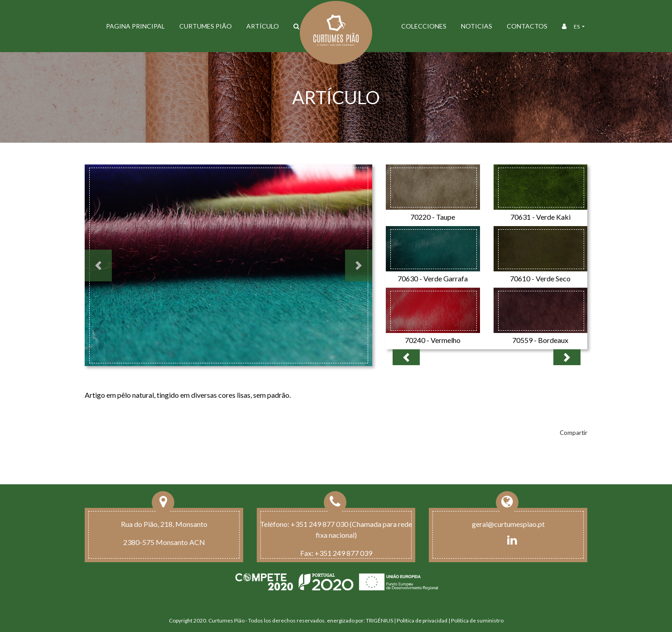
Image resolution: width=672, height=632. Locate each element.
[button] (98, 265)
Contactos (527, 26)
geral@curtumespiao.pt (508, 524)
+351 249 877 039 (343, 553)
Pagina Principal (135, 26)
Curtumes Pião (206, 26)
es (577, 27)
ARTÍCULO (263, 26)
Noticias (477, 26)
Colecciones (424, 26)
